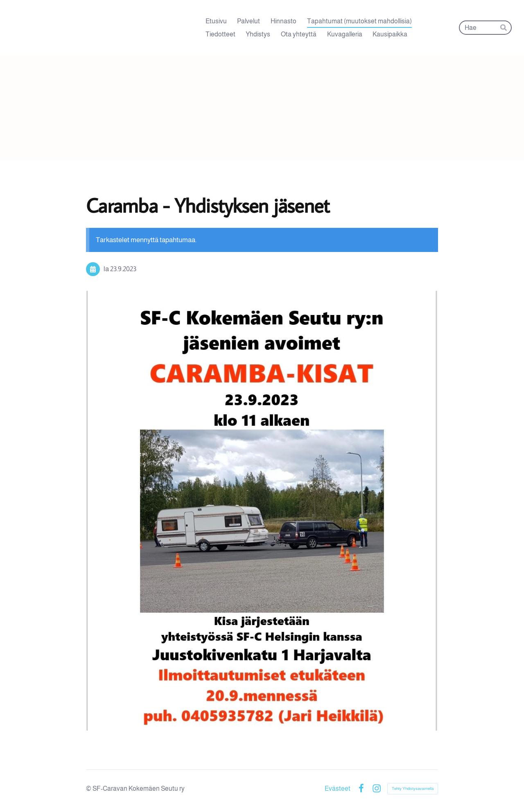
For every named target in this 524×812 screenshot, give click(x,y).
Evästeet (338, 789)
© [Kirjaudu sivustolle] (89, 788)
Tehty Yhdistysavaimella (413, 788)
